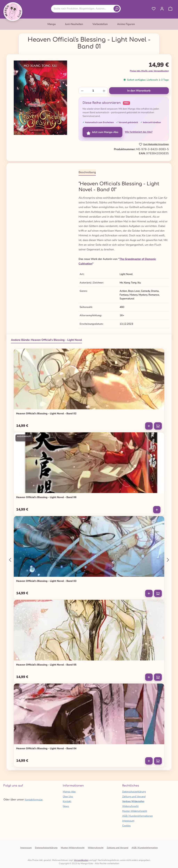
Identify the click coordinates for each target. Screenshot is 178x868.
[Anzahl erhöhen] (104, 91)
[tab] (87, 172)
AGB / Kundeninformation (145, 848)
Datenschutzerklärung (134, 792)
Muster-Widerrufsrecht (135, 811)
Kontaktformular (34, 800)
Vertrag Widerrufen (133, 801)
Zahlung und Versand (134, 796)
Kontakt (67, 801)
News (66, 806)
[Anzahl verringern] (82, 91)
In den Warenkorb (139, 91)
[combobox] (83, 9)
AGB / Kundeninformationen (137, 816)
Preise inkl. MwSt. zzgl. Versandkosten (149, 71)
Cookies (126, 826)
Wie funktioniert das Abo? (139, 132)
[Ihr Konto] (162, 9)
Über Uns (68, 796)
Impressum (128, 821)
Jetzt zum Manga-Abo (102, 132)
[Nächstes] (168, 560)
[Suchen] (117, 9)
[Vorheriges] (10, 560)
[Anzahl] (93, 91)
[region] (40, 98)
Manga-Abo (69, 792)
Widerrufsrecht (130, 806)
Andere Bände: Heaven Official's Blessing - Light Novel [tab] (46, 340)
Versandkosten (81, 860)
